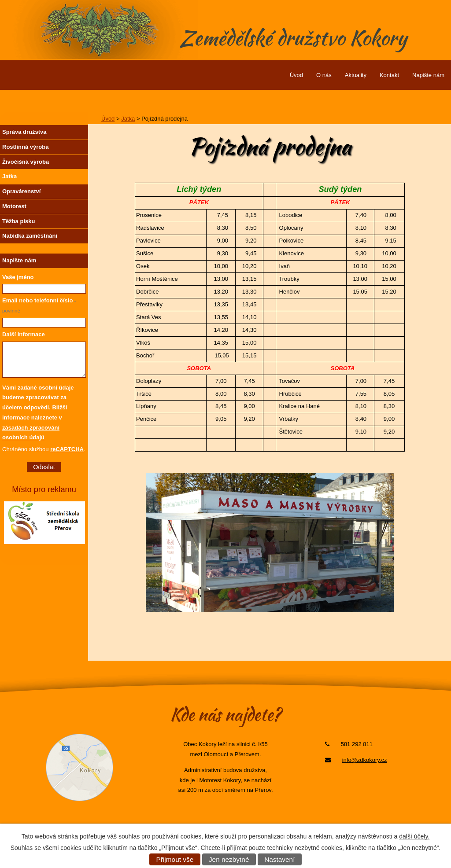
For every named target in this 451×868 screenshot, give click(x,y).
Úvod (296, 75)
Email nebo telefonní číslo (39, 305)
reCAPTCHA (67, 449)
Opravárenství (21, 191)
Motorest (14, 206)
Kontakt (389, 75)
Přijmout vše (175, 859)
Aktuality (356, 75)
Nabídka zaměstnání (30, 236)
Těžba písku (18, 221)
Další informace (24, 334)
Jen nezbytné (229, 859)
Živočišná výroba (26, 162)
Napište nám (428, 75)
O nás (324, 75)
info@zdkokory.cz (365, 760)
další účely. (414, 836)
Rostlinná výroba (25, 147)
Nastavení (279, 859)
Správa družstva (24, 132)
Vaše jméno (18, 277)
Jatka (128, 119)
